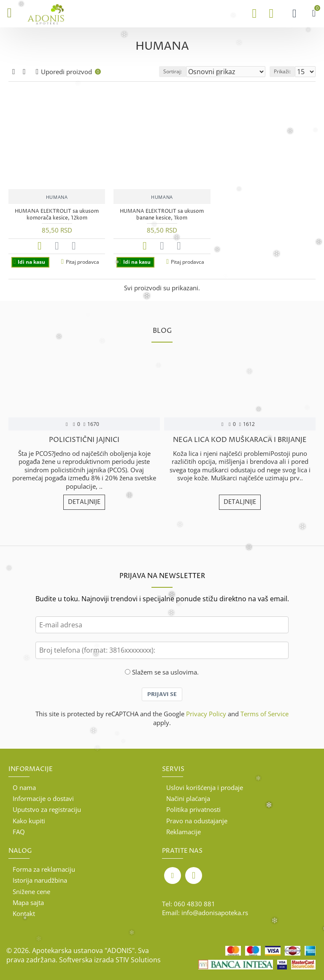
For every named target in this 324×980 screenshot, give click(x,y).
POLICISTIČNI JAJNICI (84, 440)
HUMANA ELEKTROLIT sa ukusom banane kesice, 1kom (162, 215)
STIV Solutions (138, 960)
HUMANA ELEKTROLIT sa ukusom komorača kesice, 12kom (57, 215)
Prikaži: (282, 71)
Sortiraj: (173, 71)
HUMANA (57, 197)
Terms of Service (265, 714)
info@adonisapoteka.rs (215, 913)
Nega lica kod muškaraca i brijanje (240, 440)
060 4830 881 (194, 904)
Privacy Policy (206, 714)
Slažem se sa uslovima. (165, 672)
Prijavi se (162, 694)
